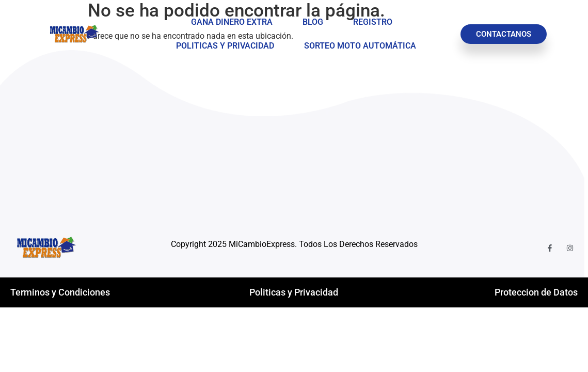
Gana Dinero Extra (232, 22)
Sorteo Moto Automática (360, 46)
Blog (313, 22)
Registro (373, 22)
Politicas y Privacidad (225, 46)
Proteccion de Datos (536, 292)
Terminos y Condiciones (60, 292)
